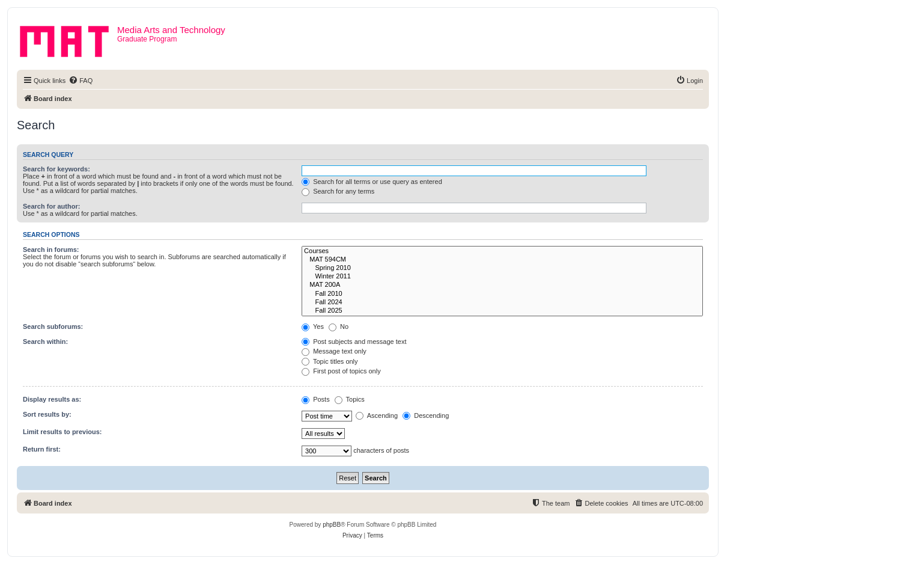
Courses (502, 251)
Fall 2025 (502, 311)
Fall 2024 (502, 302)
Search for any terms (338, 191)
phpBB (332, 525)
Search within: (45, 342)
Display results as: (52, 399)
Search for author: (51, 206)
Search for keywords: (56, 169)
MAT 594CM (502, 260)
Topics (350, 399)
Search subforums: (53, 326)
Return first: (42, 449)
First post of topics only (341, 371)
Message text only (334, 351)
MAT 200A (502, 285)
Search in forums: (51, 250)
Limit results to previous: (62, 432)
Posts (316, 399)
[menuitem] (81, 81)
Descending (426, 415)
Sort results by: (47, 414)
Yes (313, 326)
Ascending (377, 415)
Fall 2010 (502, 294)
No (339, 326)
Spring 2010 (502, 268)
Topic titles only (330, 361)
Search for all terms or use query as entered (372, 182)
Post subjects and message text (354, 342)
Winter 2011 (502, 277)
